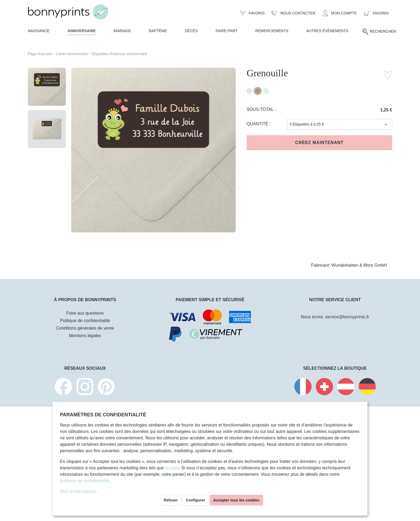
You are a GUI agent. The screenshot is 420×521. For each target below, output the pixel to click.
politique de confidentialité (85, 481)
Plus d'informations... (80, 491)
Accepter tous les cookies (236, 500)
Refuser (171, 500)
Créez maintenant (319, 143)
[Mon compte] (340, 13)
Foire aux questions (85, 313)
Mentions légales (85, 336)
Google (172, 468)
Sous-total (261, 109)
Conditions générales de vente (85, 328)
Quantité (258, 124)
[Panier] (376, 13)
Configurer (196, 500)
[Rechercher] (379, 32)
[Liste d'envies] (252, 13)
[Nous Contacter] (293, 13)
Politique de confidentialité (85, 321)
